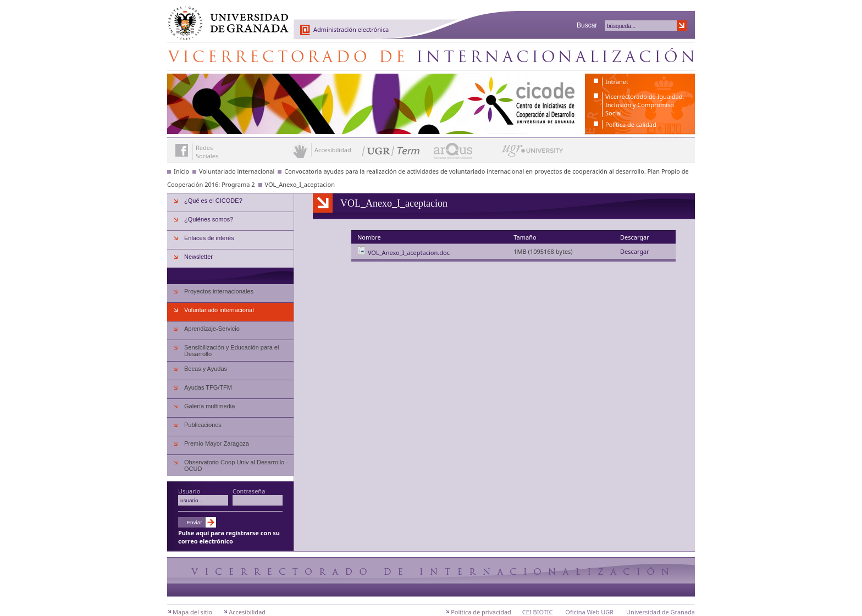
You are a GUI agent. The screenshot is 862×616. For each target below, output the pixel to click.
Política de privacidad (481, 612)
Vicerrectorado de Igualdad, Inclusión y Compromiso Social (645, 105)
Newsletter (198, 257)
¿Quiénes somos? (209, 219)
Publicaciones (203, 425)
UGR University (533, 153)
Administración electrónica (351, 29)
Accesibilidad (247, 612)
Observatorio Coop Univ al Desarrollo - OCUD (236, 465)
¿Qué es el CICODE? (213, 201)
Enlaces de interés (209, 238)
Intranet (617, 82)
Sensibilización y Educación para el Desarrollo (231, 351)
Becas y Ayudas (206, 369)
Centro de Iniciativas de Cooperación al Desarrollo (431, 56)
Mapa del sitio (192, 612)
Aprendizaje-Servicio (212, 329)
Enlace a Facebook (182, 150)
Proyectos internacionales (219, 291)
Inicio (181, 171)
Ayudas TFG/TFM (208, 387)
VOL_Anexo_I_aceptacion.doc (409, 252)
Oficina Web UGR (589, 612)
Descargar (635, 251)
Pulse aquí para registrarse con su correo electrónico (229, 537)
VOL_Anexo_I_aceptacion (300, 184)
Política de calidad (631, 124)
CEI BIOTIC (538, 612)
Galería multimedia (209, 406)
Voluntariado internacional (237, 171)
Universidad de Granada (224, 17)
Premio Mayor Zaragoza (217, 443)
